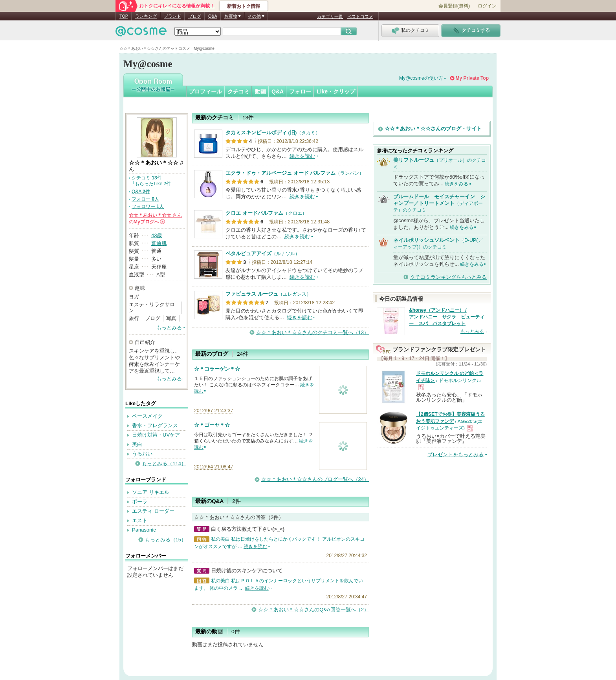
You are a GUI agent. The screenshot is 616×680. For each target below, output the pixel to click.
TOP (124, 16)
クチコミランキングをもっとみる (448, 277)
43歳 (157, 235)
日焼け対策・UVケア (156, 435)
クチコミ (238, 91)
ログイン (487, 6)
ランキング (146, 16)
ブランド (172, 16)
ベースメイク (147, 416)
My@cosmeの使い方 (421, 78)
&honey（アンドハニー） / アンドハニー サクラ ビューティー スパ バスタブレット (447, 317)
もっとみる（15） (166, 540)
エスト (140, 520)
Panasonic (144, 530)
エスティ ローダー (153, 511)
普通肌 (159, 243)
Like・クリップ (336, 91)
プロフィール (205, 91)
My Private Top (472, 78)
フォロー (300, 91)
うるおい (142, 454)
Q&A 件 (141, 192)
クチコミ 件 (147, 178)
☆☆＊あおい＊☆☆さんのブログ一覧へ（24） (315, 479)
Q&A (213, 16)
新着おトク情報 (244, 6)
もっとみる (169, 328)
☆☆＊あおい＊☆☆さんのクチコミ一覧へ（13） (313, 332)
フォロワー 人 (148, 207)
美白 (137, 444)
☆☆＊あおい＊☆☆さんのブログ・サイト (433, 129)
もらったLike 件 (153, 184)
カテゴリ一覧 (330, 16)
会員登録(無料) (454, 6)
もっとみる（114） (164, 463)
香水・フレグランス (155, 425)
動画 (260, 91)
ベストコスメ (360, 16)
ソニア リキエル (151, 492)
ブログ (195, 16)
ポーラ (140, 502)
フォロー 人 (145, 199)
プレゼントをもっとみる (456, 454)
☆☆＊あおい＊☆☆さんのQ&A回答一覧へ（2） (313, 610)
